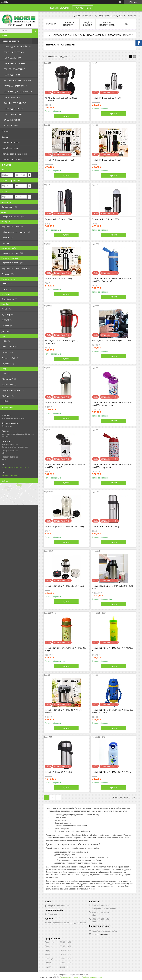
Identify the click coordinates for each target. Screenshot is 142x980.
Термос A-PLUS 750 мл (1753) (107, 160)
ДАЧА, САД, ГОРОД (12, 120)
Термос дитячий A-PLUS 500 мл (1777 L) (112, 772)
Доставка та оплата (11, 143)
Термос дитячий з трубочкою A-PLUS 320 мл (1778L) (66, 649)
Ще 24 (7, 401)
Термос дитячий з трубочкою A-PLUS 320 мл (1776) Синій (113, 711)
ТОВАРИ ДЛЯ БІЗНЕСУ (13, 109)
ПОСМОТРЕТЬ (83, 8)
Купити (66, 116)
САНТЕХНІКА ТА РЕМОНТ (14, 63)
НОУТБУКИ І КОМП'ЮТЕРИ (15, 86)
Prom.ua (85, 975)
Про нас (5, 131)
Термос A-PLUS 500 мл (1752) (59, 160)
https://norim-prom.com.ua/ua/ (15, 467)
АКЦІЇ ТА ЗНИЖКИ (88, 24)
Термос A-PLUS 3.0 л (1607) (58, 772)
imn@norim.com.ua (10, 475)
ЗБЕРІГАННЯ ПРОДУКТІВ (109, 35)
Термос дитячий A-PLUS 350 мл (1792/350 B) (113, 649)
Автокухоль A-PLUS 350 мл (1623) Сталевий (62, 99)
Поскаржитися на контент (70, 977)
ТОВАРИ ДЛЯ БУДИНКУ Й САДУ (17, 46)
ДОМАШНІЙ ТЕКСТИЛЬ (14, 52)
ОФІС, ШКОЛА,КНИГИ (13, 114)
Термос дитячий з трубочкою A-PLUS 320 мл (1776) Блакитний (113, 280)
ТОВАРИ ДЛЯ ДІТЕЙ (12, 75)
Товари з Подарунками (107, 24)
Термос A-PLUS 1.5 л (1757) (105, 527)
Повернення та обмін (12, 159)
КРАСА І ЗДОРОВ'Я (12, 97)
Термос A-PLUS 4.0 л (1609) (58, 403)
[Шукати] (35, 31)
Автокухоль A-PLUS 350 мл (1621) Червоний (62, 342)
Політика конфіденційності (93, 977)
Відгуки (5, 137)
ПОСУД (91, 35)
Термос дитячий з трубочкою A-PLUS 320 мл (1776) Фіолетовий (113, 404)
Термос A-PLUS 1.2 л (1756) (105, 219)
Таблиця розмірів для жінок (14, 154)
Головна (51, 24)
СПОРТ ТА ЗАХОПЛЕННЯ (14, 69)
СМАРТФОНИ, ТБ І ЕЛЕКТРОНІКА (18, 92)
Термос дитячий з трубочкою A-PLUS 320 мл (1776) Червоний (113, 466)
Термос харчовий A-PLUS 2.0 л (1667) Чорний (63, 711)
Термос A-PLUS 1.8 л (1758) (58, 279)
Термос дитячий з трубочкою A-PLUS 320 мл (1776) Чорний (66, 466)
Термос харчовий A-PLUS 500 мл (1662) (64, 586)
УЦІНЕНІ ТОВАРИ (11, 126)
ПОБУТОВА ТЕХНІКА (12, 58)
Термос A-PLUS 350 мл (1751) (107, 98)
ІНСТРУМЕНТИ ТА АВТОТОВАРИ (17, 80)
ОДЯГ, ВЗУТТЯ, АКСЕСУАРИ (15, 103)
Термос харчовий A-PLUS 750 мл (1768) (64, 527)
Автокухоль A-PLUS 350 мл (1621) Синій (112, 341)
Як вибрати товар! (10, 148)
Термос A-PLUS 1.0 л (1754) (58, 219)
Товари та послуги (10, 41)
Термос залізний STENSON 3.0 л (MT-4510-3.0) (113, 587)
